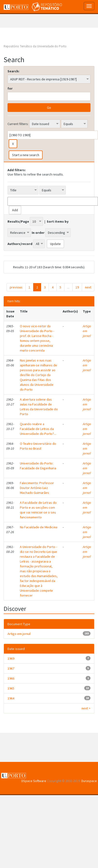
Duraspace (89, 781)
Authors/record (20, 244)
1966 (11, 678)
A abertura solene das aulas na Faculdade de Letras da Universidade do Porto (39, 407)
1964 (11, 698)
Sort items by (58, 221)
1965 (11, 688)
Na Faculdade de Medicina (39, 527)
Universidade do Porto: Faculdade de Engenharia (38, 466)
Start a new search (26, 155)
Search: (13, 71)
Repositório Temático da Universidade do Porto (35, 46)
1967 (11, 668)
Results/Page (18, 221)
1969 (11, 658)
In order (38, 233)
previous (16, 287)
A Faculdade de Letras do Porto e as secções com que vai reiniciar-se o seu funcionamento (38, 510)
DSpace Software (34, 781)
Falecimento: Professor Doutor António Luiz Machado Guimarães (37, 488)
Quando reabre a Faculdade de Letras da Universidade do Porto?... (38, 429)
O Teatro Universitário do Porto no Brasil (38, 446)
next (88, 287)
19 (77, 287)
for (10, 88)
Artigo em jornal (87, 331)
